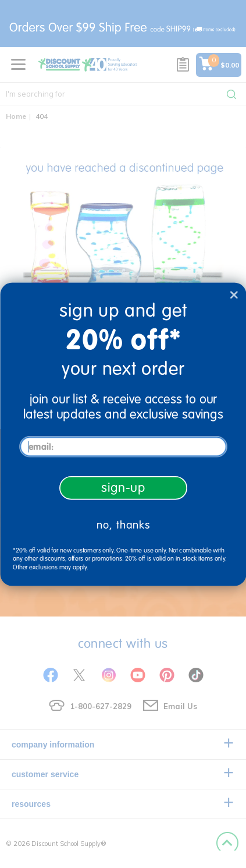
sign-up (123, 487)
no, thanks (123, 525)
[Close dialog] (233, 294)
